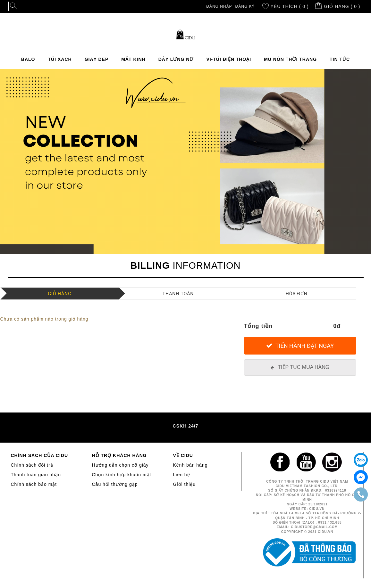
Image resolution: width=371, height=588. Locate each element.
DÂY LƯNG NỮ (176, 59)
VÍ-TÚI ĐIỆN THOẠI (229, 59)
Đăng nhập (219, 6)
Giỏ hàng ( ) (342, 6)
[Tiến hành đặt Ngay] (300, 346)
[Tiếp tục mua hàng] (300, 367)
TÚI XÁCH (60, 59)
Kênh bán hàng (190, 465)
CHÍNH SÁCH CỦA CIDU (40, 455)
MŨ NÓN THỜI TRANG (290, 59)
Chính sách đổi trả (32, 465)
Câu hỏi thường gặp (115, 484)
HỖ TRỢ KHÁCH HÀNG (119, 455)
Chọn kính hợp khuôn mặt (122, 475)
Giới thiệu (185, 484)
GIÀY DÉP (97, 59)
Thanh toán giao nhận (36, 475)
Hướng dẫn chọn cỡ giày (120, 465)
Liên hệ (182, 475)
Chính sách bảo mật (34, 484)
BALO (28, 59)
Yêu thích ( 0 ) (290, 6)
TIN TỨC (340, 59)
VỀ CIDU (183, 455)
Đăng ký (245, 6)
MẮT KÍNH (133, 59)
